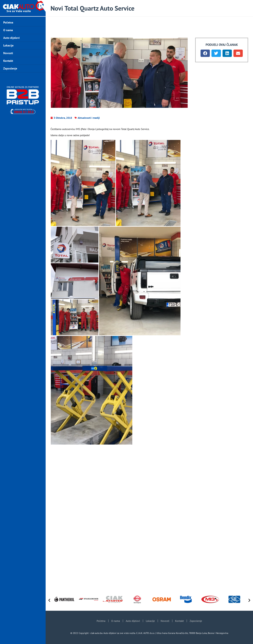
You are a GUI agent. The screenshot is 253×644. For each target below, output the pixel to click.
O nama (8, 30)
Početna (8, 22)
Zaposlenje (10, 68)
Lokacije (8, 45)
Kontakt (8, 61)
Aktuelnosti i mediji (89, 118)
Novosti (8, 53)
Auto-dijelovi (11, 38)
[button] (205, 53)
